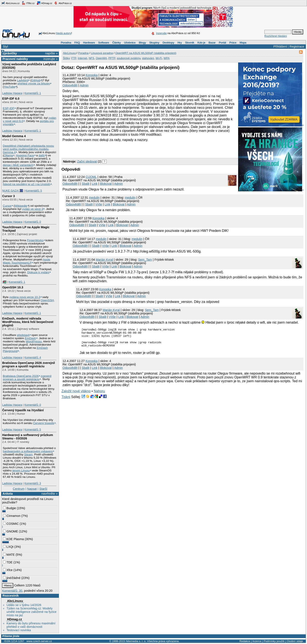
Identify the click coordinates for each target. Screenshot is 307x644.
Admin (84, 85)
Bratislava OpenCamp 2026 (21, 376)
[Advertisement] (111, 149)
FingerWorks (35, 240)
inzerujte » (51, 59)
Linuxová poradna (102, 53)
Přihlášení (280, 47)
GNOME (10, 531)
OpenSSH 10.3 (13, 287)
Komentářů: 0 (33, 222)
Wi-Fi (159, 58)
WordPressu (34, 341)
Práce (233, 43)
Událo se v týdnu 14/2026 (24, 605)
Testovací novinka (19, 630)
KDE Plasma (13, 539)
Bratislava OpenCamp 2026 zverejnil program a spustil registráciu (28, 365)
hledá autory (64, 33)
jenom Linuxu (21, 470)
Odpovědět (70, 85)
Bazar (212, 43)
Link (95, 184)
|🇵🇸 (4, 282)
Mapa (243, 43)
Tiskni (66, 401)
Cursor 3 (8, 196)
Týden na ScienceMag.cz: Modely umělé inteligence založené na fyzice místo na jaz (31, 612)
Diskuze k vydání (38, 272)
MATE (9, 555)
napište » (51, 53)
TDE (8, 562)
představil (23, 335)
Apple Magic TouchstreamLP (27, 261)
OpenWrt (101, 58)
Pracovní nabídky (15, 59)
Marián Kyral (104, 260)
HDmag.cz (44, 3)
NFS (91, 58)
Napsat (32, 489)
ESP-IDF (9, 108)
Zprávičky (10, 53)
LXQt (8, 547)
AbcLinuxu (15, 601)
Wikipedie (21, 206)
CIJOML (91, 177)
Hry (180, 43)
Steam (28, 454)
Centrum (19, 489)
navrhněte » (49, 494)
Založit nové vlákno (76, 395)
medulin (94, 198)
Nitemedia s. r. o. (136, 641)
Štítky (66, 58)
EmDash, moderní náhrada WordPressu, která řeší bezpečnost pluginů (28, 322)
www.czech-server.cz (39, 641)
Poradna (66, 43)
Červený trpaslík (44, 423)
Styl (5, 47)
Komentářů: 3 (33, 483)
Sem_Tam (145, 260)
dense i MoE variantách (18, 165)
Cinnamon (12, 516)
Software (104, 43)
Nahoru (99, 395)
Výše (99, 204)
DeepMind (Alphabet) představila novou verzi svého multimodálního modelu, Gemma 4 (28, 149)
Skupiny (154, 43)
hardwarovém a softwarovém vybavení (28, 451)
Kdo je (201, 43)
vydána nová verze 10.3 (25, 297)
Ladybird (23, 80)
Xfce (8, 570)
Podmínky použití (274, 641)
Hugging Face (25, 155)
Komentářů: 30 (12, 591)
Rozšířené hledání (276, 36)
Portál (222, 43)
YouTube (10, 87)
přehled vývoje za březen (34, 84)
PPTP (112, 58)
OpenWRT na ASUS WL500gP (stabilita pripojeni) (146, 53)
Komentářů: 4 (33, 357)
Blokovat (106, 184)
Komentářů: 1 (33, 93)
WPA (167, 58)
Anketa (8, 494)
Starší (43, 489)
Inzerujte (161, 33)
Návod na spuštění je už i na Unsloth (27, 184)
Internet (83, 58)
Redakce (245, 641)
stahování (148, 58)
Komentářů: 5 (34, 191)
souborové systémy (129, 58)
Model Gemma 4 (14, 136)
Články (117, 43)
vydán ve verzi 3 (33, 209)
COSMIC (11, 524)
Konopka (92, 75)
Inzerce (257, 641)
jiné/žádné (12, 578)
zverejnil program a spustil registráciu (27, 378)
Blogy (142, 43)
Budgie (9, 508)
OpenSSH (47, 300)
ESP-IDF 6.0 (11, 99)
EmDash (30, 338)
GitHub (36, 80)
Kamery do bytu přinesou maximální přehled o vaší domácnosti (31, 625)
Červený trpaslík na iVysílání (23, 410)
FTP (74, 58)
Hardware (89, 43)
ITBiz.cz (28, 3)
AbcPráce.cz (63, 3)
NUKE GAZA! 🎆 (13, 191)
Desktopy (168, 43)
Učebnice (130, 43)
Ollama (8, 155)
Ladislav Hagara (12, 93)
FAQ (77, 43)
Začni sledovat (87, 161)
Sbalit (85, 184)
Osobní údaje (295, 641)
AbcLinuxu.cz (10, 3)
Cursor (7, 206)
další (42, 155)
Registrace (297, 47)
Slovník (190, 43)
